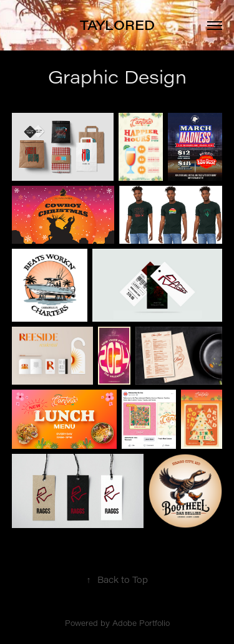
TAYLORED (117, 25)
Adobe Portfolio (141, 623)
